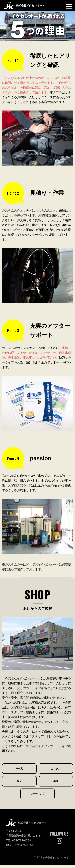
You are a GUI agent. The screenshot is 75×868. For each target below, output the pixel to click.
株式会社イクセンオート (29, 6)
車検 (56, 785)
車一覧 (19, 771)
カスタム (56, 771)
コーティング (38, 799)
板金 (19, 785)
